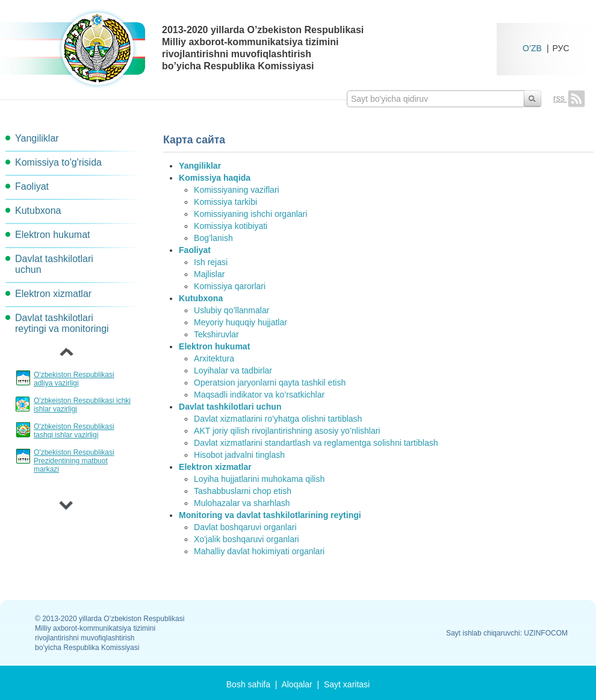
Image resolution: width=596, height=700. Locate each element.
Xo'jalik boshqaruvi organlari (247, 539)
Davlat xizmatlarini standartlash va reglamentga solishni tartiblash (316, 443)
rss (569, 98)
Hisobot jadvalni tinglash (239, 455)
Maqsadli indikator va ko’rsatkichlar (259, 395)
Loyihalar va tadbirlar (233, 370)
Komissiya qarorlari (230, 286)
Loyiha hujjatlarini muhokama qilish (259, 479)
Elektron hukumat (53, 235)
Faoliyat (32, 186)
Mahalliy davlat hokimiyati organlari (259, 551)
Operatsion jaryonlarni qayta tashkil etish (270, 383)
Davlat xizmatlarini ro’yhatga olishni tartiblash (278, 419)
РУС (561, 48)
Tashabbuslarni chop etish (243, 491)
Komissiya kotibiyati (231, 226)
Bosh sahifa (248, 684)
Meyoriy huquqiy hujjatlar (241, 322)
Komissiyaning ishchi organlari (250, 214)
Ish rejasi (211, 262)
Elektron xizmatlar (53, 294)
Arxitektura (214, 358)
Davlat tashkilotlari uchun (54, 264)
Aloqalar (296, 684)
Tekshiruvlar (216, 334)
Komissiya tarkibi (225, 202)
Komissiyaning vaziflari (237, 190)
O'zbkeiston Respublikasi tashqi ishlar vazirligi (74, 431)
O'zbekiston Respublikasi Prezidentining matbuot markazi (74, 461)
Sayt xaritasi (347, 684)
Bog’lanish (213, 238)
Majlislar (209, 274)
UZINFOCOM (546, 633)
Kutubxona (38, 211)
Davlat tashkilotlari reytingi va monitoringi (62, 323)
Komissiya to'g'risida (58, 162)
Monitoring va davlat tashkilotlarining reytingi (270, 515)
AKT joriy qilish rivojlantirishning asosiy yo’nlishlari (287, 431)
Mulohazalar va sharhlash (242, 503)
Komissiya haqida (215, 178)
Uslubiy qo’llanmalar (231, 310)
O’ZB (532, 48)
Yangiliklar (37, 138)
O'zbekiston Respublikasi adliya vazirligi (74, 379)
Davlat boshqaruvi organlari (245, 527)
